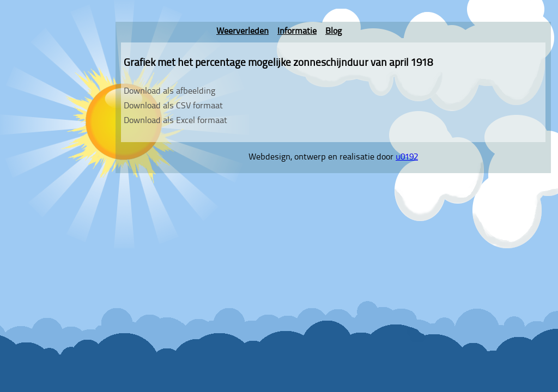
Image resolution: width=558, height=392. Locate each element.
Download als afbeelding (169, 91)
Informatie (297, 32)
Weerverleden (242, 32)
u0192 (407, 157)
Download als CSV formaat (173, 106)
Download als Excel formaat (175, 121)
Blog (333, 32)
